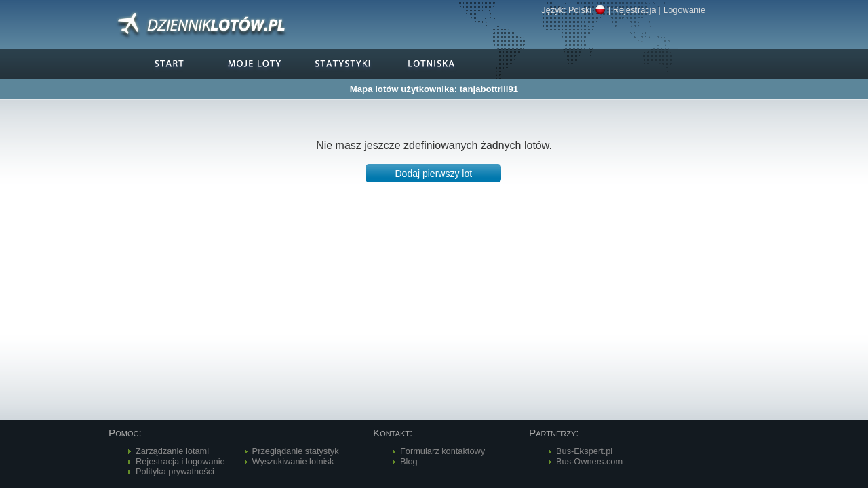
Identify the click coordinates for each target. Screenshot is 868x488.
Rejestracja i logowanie (180, 461)
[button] (433, 173)
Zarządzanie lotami (172, 451)
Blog (409, 461)
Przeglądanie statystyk (296, 451)
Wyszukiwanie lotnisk (293, 461)
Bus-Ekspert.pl (584, 451)
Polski (587, 10)
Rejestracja (635, 10)
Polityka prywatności (175, 471)
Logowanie (684, 10)
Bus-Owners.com (589, 461)
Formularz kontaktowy (442, 451)
